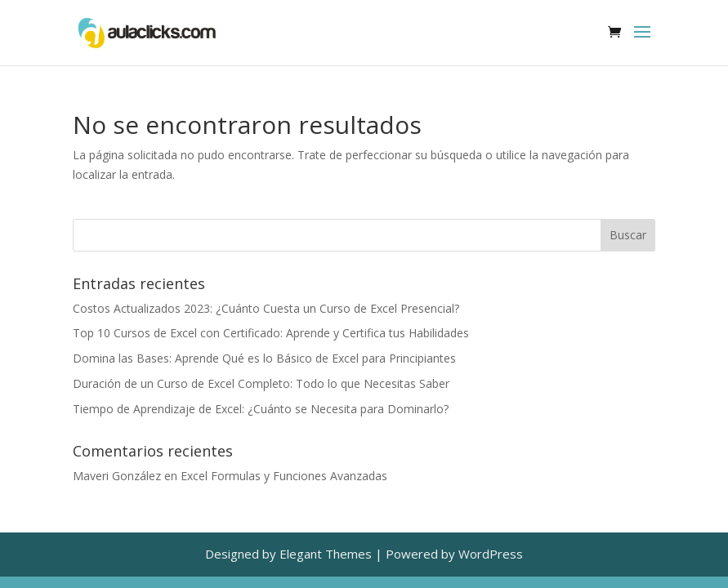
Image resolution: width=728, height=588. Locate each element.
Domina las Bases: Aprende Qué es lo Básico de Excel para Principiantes (264, 358)
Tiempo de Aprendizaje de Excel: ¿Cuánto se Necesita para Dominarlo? (261, 409)
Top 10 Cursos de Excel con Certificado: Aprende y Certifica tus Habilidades (271, 333)
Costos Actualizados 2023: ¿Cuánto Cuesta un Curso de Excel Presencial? (266, 308)
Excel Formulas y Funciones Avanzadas (284, 476)
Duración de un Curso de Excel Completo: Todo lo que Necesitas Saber (261, 383)
